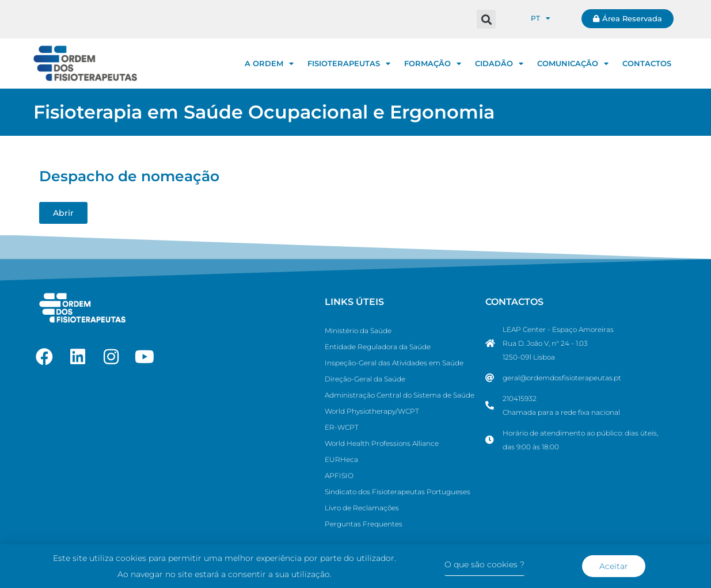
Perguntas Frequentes (364, 524)
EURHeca (341, 459)
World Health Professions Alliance (382, 443)
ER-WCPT (342, 427)
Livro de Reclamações (362, 508)
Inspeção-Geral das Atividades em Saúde (394, 363)
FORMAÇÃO (433, 64)
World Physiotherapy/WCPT (372, 411)
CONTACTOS (647, 63)
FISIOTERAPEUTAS (349, 64)
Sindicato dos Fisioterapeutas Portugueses (398, 492)
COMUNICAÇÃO (573, 64)
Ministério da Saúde (358, 331)
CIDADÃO (499, 64)
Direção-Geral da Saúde (365, 379)
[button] (486, 19)
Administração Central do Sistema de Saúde (400, 395)
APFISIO (339, 476)
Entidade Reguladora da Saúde (378, 347)
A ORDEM (269, 64)
